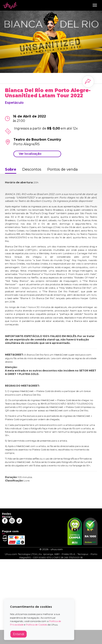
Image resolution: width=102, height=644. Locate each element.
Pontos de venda (63, 169)
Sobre (11, 169)
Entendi (19, 634)
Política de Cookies (36, 625)
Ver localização (30, 154)
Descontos (32, 169)
